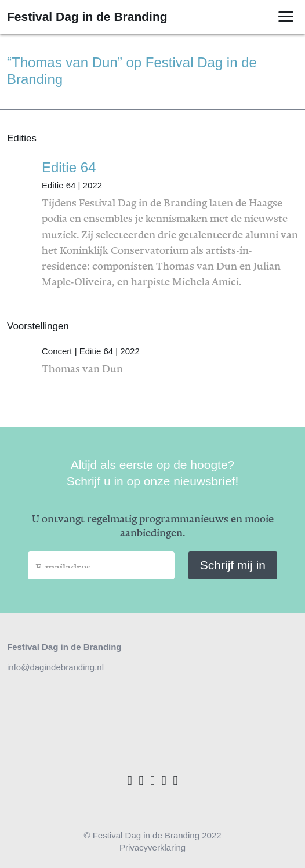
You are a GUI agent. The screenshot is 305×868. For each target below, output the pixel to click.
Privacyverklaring (152, 847)
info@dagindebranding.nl (55, 667)
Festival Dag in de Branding (87, 17)
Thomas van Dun (170, 357)
